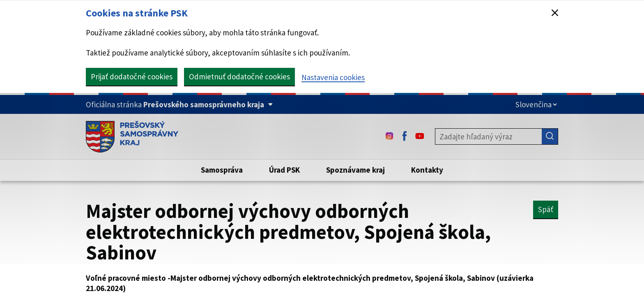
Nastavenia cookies (333, 77)
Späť (546, 209)
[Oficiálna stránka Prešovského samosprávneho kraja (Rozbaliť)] (179, 105)
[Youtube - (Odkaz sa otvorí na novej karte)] (420, 136)
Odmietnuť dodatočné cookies (239, 76)
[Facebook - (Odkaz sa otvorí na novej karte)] (405, 136)
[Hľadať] (550, 136)
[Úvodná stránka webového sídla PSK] (132, 136)
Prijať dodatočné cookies (132, 76)
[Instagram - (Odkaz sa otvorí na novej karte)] (389, 136)
